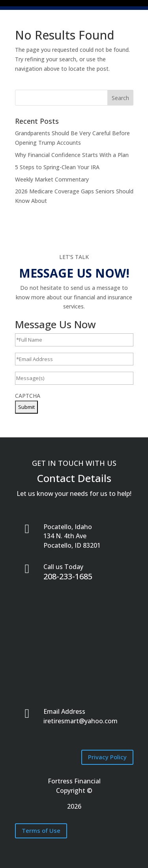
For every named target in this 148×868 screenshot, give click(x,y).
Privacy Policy (107, 755)
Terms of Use (41, 828)
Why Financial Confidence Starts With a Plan (72, 153)
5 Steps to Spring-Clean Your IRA (57, 165)
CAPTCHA (28, 394)
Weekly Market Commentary (52, 177)
